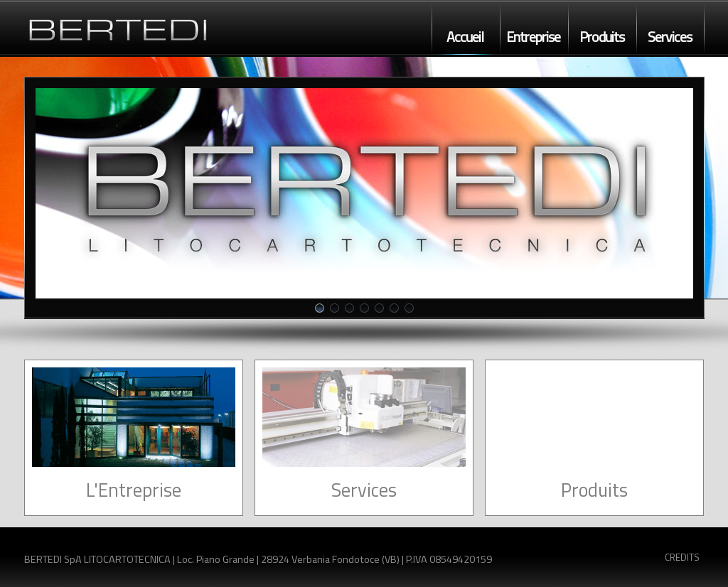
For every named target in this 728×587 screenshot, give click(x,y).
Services (670, 37)
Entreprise (533, 37)
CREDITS (682, 557)
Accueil (465, 37)
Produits (602, 37)
